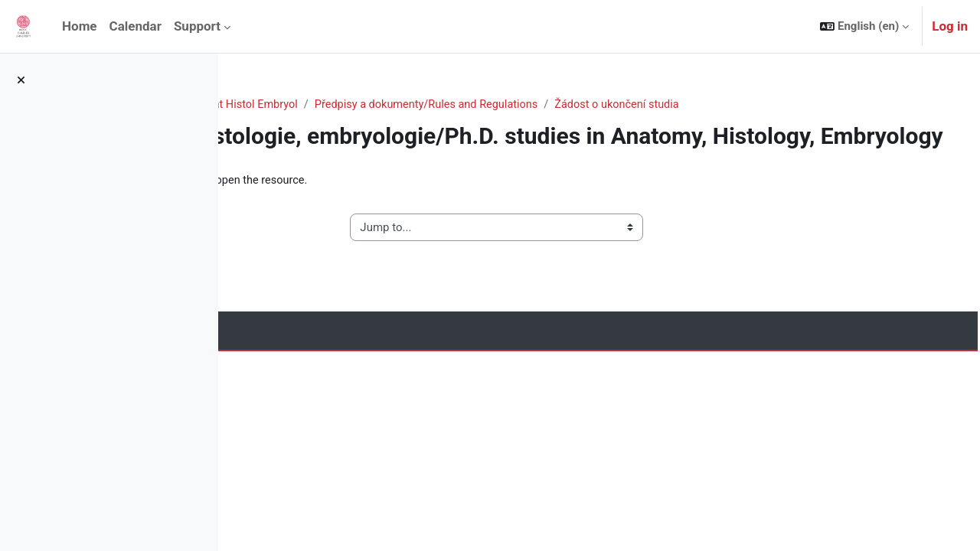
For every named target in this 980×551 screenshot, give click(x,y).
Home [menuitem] (80, 26)
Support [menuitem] (197, 26)
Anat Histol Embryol (469, 105)
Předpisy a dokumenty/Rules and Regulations (652, 105)
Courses (317, 105)
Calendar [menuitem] (136, 26)
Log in (950, 26)
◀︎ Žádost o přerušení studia (333, 256)
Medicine (379, 105)
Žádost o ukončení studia (849, 105)
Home (263, 105)
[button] (864, 26)
